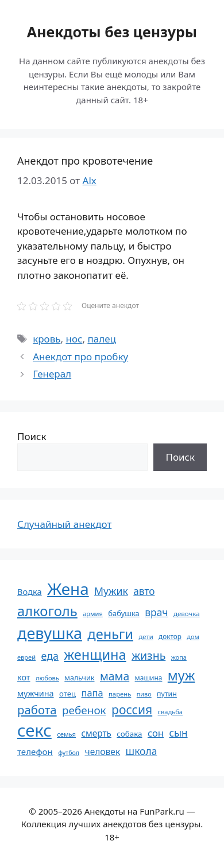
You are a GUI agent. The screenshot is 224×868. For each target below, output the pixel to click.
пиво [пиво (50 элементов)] (144, 694)
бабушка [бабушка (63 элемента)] (123, 613)
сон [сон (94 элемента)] (156, 733)
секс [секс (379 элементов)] (34, 730)
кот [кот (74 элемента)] (24, 677)
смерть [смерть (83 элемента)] (96, 733)
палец (102, 339)
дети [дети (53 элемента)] (146, 637)
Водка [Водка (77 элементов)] (30, 591)
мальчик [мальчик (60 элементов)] (79, 678)
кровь (47, 339)
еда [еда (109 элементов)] (50, 656)
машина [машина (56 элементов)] (149, 678)
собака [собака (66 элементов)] (129, 734)
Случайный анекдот (64, 524)
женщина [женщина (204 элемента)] (95, 655)
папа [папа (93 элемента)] (92, 693)
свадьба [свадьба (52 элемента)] (170, 712)
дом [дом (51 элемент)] (193, 637)
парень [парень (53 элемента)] (120, 694)
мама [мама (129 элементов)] (115, 676)
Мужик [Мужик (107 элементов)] (111, 591)
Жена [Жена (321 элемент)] (68, 589)
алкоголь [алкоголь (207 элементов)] (47, 611)
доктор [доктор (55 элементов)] (170, 636)
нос (74, 339)
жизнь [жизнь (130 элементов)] (148, 655)
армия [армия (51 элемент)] (93, 614)
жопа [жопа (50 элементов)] (179, 657)
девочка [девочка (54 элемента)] (187, 614)
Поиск (32, 436)
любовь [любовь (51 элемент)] (47, 678)
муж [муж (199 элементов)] (181, 675)
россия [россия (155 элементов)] (132, 709)
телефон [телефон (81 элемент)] (35, 752)
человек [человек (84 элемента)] (103, 752)
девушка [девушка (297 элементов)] (50, 633)
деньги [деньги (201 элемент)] (110, 634)
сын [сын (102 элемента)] (178, 733)
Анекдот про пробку (80, 357)
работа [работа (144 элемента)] (37, 710)
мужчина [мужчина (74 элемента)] (36, 693)
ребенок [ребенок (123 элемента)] (84, 710)
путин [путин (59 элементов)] (167, 694)
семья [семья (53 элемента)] (66, 734)
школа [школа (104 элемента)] (142, 751)
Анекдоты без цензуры (112, 32)
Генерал (52, 374)
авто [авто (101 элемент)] (144, 591)
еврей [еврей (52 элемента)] (26, 657)
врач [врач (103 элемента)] (156, 612)
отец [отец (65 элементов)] (67, 694)
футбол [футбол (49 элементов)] (69, 753)
